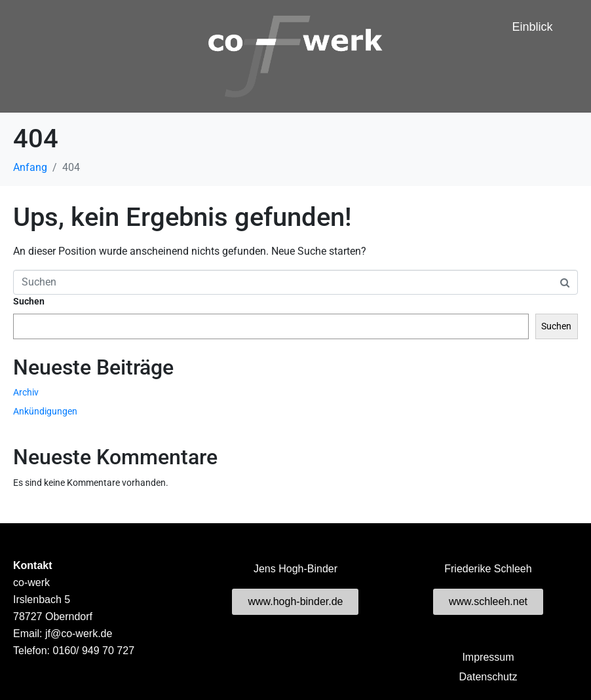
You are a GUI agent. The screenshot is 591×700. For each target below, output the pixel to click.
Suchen (29, 301)
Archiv (26, 392)
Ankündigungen (45, 411)
